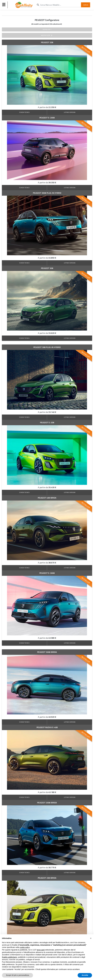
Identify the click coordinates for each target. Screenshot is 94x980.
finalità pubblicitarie (9, 957)
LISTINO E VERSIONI (70, 112)
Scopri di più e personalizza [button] (17, 975)
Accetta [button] (85, 975)
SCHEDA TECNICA (24, 112)
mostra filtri (47, 35)
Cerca (86, 5)
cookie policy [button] (25, 947)
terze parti (41, 950)
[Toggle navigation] (4, 5)
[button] (91, 938)
